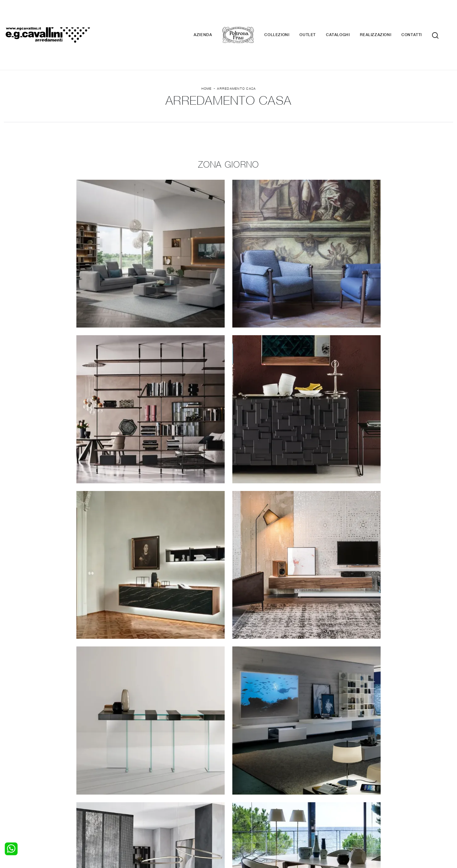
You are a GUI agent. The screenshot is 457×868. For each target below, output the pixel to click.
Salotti (125, 780)
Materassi (243, 799)
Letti (9, 780)
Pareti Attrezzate (136, 787)
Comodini (14, 799)
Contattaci (358, 787)
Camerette (15, 787)
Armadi (11, 793)
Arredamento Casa (236, 51)
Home (207, 51)
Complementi (246, 793)
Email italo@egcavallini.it (354, 820)
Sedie (124, 799)
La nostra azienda (366, 780)
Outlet (317, 16)
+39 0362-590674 (304, 820)
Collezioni (286, 16)
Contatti (421, 16)
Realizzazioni (385, 16)
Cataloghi (347, 16)
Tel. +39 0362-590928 (256, 820)
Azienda (212, 16)
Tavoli (124, 793)
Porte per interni (250, 780)
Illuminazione (246, 787)
